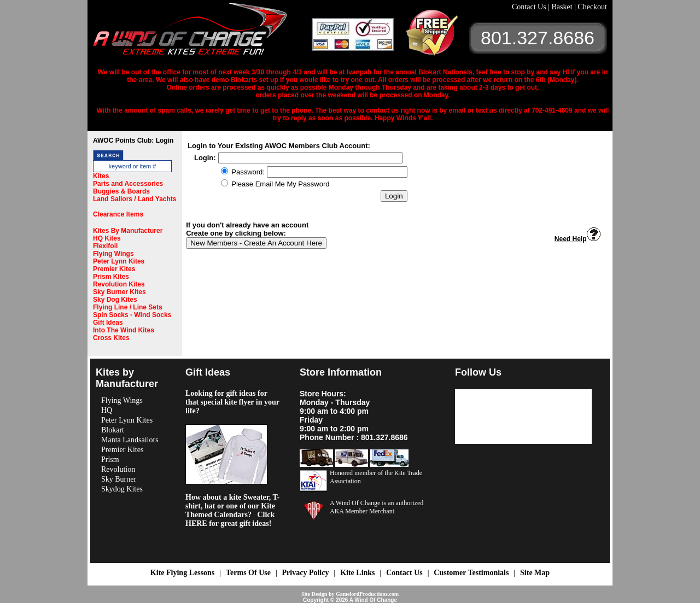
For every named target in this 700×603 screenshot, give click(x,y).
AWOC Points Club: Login (133, 140)
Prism (110, 459)
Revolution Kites (119, 284)
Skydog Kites (122, 489)
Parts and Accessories (128, 184)
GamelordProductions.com (367, 594)
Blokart (113, 430)
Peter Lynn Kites (119, 261)
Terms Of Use (248, 573)
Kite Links (357, 573)
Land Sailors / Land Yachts (135, 199)
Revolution (118, 469)
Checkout (592, 7)
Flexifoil (105, 246)
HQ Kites (107, 238)
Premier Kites (114, 269)
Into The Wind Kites (124, 330)
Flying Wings (113, 254)
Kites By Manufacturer (128, 231)
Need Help (577, 239)
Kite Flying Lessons (182, 573)
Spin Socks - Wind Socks (132, 315)
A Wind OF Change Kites (202, 33)
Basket (563, 7)
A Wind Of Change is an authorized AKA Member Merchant (377, 507)
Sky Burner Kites (119, 292)
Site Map (535, 573)
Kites (101, 176)
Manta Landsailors (130, 440)
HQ (107, 410)
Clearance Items (118, 214)
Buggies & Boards (121, 191)
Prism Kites (111, 277)
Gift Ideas (108, 323)
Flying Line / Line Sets (128, 307)
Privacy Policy (306, 573)
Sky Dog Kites (115, 300)
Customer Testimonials (471, 573)
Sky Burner (119, 479)
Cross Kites (111, 338)
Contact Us (530, 7)
